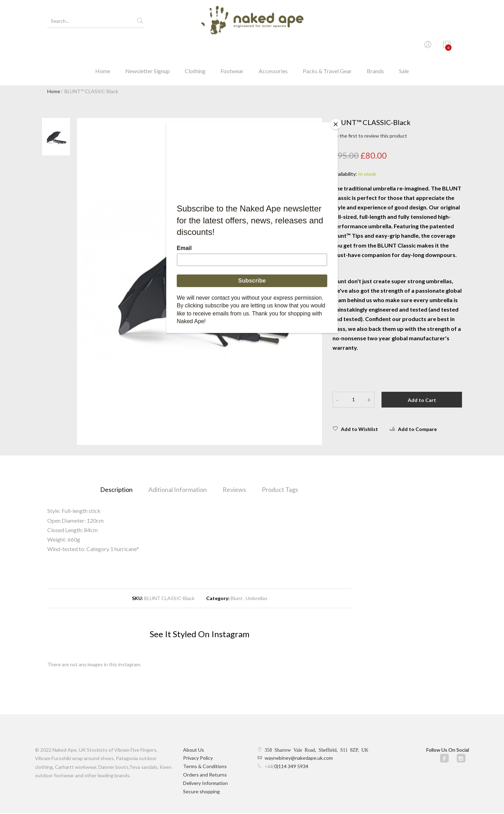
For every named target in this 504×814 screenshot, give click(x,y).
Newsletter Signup (148, 47)
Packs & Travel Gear (327, 47)
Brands (375, 47)
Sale (404, 47)
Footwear (232, 47)
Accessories (273, 47)
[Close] (336, 124)
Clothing (195, 47)
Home (103, 47)
